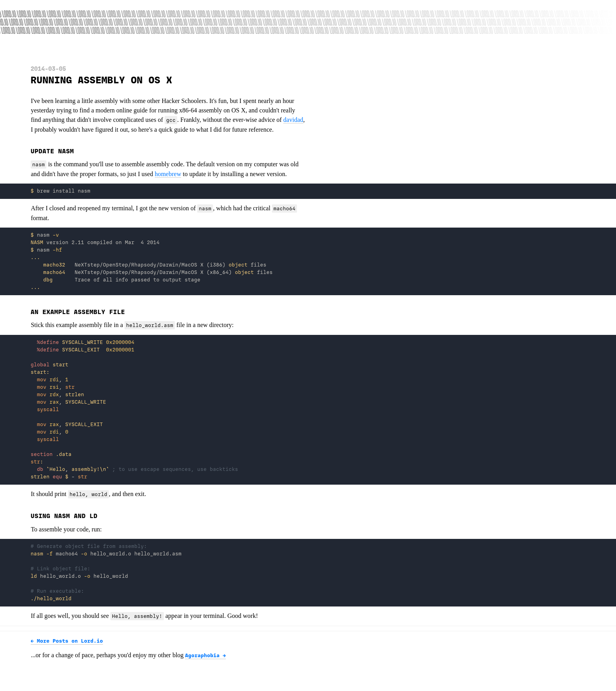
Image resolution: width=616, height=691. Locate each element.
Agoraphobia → (205, 656)
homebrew (168, 174)
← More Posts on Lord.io (67, 641)
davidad (293, 120)
